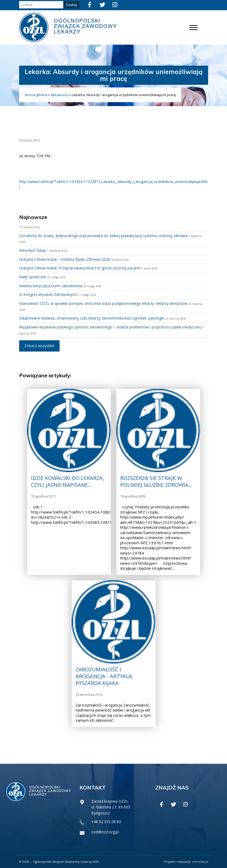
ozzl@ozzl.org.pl (105, 832)
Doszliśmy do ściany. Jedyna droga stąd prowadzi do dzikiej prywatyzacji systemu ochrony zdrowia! (103, 236)
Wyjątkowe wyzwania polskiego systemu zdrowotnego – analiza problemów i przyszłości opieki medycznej (110, 327)
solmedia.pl (200, 862)
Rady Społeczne (33, 277)
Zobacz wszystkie (39, 346)
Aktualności (60, 95)
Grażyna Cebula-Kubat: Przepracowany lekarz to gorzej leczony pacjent (80, 268)
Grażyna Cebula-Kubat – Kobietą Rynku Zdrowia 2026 (65, 259)
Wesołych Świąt (33, 250)
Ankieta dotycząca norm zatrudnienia (51, 286)
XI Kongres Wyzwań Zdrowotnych (48, 294)
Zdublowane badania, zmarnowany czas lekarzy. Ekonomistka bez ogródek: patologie (92, 318)
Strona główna (36, 95)
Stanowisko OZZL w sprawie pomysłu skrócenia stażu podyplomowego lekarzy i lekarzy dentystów (103, 303)
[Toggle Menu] (193, 27)
